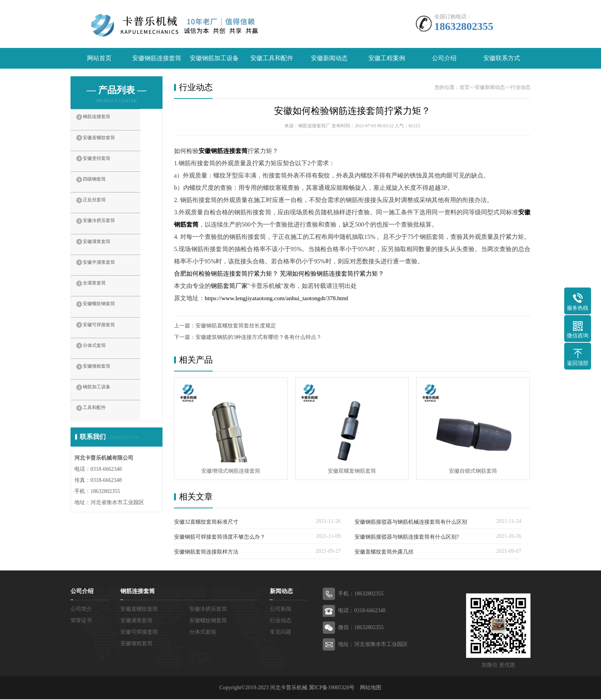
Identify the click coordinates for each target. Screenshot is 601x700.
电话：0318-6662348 (362, 611)
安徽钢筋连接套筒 (157, 58)
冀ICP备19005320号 (332, 688)
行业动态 (521, 88)
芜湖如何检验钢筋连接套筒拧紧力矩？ (332, 274)
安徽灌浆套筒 (106, 256)
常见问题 (281, 633)
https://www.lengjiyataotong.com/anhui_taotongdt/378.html (278, 298)
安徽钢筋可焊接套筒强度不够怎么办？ (220, 538)
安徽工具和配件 (272, 58)
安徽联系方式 (502, 58)
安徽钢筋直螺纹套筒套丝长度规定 (236, 326)
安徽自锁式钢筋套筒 (473, 471)
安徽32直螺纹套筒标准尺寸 (206, 523)
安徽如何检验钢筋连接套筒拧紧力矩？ (352, 111)
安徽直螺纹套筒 (109, 143)
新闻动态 (281, 592)
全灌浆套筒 (103, 302)
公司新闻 (281, 610)
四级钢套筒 (103, 189)
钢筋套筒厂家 (229, 286)
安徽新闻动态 (329, 58)
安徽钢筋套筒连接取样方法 (206, 553)
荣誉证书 (81, 621)
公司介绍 (444, 58)
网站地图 (371, 688)
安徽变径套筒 (106, 166)
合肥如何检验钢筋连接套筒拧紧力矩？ (226, 274)
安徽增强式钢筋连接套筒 (231, 471)
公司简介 (81, 610)
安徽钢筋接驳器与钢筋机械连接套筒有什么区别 (411, 523)
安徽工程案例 (387, 58)
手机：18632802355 (361, 594)
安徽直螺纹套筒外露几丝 (384, 553)
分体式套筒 (103, 370)
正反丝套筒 (103, 211)
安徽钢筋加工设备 (214, 58)
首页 (465, 88)
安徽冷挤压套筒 (109, 234)
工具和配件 (103, 437)
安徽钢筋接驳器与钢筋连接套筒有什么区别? (407, 538)
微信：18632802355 (361, 628)
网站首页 (99, 58)
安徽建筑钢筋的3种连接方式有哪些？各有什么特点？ (259, 338)
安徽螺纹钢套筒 (109, 324)
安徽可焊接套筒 (109, 347)
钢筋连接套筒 (106, 121)
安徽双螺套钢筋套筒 (352, 471)
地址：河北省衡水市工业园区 (373, 645)
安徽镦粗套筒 (106, 392)
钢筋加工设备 (106, 415)
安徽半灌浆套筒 (109, 279)
